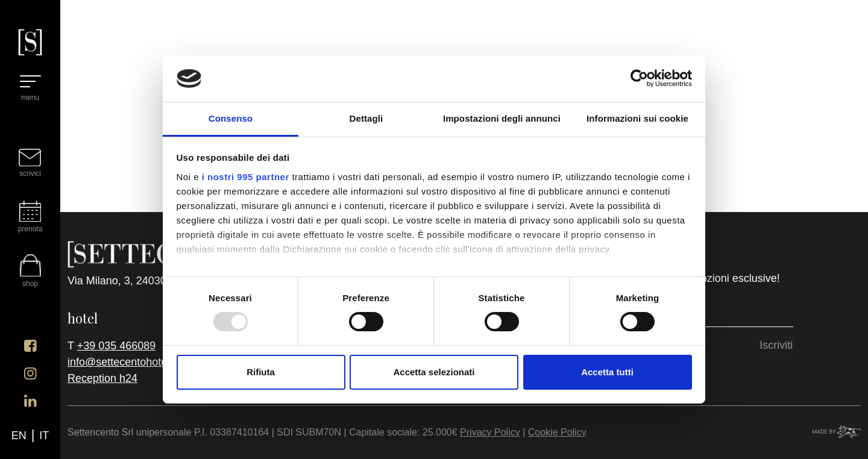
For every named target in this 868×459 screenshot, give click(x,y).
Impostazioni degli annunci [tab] (502, 118)
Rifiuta (261, 372)
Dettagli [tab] (366, 118)
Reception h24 (102, 378)
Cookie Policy (557, 432)
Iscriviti (776, 345)
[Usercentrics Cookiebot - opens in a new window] (639, 78)
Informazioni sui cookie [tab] (637, 118)
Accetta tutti (607, 372)
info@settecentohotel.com (130, 362)
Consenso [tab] (231, 118)
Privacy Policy (490, 432)
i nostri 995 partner (246, 177)
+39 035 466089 (117, 346)
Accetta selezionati (434, 372)
